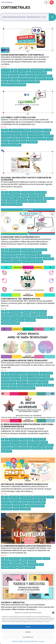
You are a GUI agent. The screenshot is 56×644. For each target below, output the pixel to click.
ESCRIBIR (5, 76)
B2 (16, 70)
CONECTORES (14, 439)
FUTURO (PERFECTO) (36, 136)
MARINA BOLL (41, 79)
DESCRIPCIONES (41, 250)
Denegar (28, 632)
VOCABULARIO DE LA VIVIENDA (12, 204)
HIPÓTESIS (12, 139)
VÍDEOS (4, 82)
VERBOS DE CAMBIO (39, 448)
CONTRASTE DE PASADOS (21, 130)
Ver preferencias (28, 637)
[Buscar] (52, 2)
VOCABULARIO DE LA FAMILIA (30, 82)
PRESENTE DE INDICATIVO (35, 506)
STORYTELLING (22, 201)
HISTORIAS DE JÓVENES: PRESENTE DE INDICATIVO (25, 484)
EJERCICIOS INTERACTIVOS (37, 73)
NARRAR (4, 385)
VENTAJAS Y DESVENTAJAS (26, 385)
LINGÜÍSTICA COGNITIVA (27, 79)
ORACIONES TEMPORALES (22, 448)
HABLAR (22, 76)
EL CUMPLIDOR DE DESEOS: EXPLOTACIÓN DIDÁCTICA (26, 546)
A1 (3, 497)
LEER (15, 79)
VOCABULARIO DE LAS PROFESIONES (14, 85)
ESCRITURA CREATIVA (9, 256)
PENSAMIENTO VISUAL (28, 259)
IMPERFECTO (22, 382)
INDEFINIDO (32, 382)
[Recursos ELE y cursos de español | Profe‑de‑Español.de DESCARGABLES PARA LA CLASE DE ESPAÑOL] (7, 2)
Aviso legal (41, 641)
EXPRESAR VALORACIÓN (19, 136)
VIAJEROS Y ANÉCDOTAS (13, 602)
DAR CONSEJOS (41, 192)
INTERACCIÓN (33, 564)
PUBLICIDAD (11, 201)
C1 (10, 130)
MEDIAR (50, 79)
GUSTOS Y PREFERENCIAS (30, 500)
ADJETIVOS (5, 70)
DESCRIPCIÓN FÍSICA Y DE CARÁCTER (14, 73)
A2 (3, 250)
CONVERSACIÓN (24, 70)
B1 (12, 70)
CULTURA (48, 70)
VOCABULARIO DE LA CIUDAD (11, 262)
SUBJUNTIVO (14, 142)
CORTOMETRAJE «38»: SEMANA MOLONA (21, 299)
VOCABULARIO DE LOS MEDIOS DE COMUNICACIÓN (18, 388)
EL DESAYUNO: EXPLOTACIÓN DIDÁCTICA (20, 237)
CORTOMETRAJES (37, 70)
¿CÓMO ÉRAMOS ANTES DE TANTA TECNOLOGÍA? (24, 361)
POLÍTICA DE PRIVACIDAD (31, 641)
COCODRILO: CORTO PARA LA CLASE (18, 117)
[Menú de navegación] (47, 2)
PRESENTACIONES (19, 506)
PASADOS (5, 142)
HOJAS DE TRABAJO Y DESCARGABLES (39, 76)
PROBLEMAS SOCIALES (9, 320)
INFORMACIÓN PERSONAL (37, 503)
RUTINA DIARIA (7, 509)
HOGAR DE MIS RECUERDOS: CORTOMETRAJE (22, 55)
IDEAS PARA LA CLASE (35, 198)
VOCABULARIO (14, 82)
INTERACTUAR (6, 79)
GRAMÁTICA (14, 76)
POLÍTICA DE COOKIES (18, 641)
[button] (53, 613)
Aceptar (28, 627)
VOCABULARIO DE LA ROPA (10, 323)
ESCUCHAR (6, 136)
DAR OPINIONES (28, 311)
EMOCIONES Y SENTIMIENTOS (31, 133)
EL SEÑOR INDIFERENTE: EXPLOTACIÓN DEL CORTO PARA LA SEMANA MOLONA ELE (27, 425)
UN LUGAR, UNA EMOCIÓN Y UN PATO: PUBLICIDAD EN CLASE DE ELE (26, 179)
